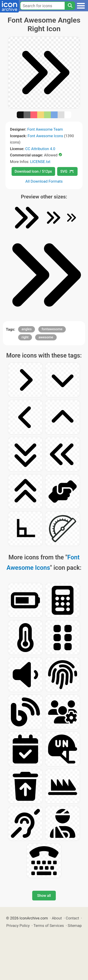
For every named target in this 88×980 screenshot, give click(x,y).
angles (27, 329)
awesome (46, 337)
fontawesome (52, 329)
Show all (44, 896)
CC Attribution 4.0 (40, 149)
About (57, 918)
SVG (67, 171)
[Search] (70, 6)
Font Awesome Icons (45, 136)
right (25, 337)
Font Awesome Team (45, 129)
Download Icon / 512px (33, 171)
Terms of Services (49, 926)
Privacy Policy (18, 926)
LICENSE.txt (40, 162)
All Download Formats (44, 181)
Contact (72, 918)
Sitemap (75, 926)
